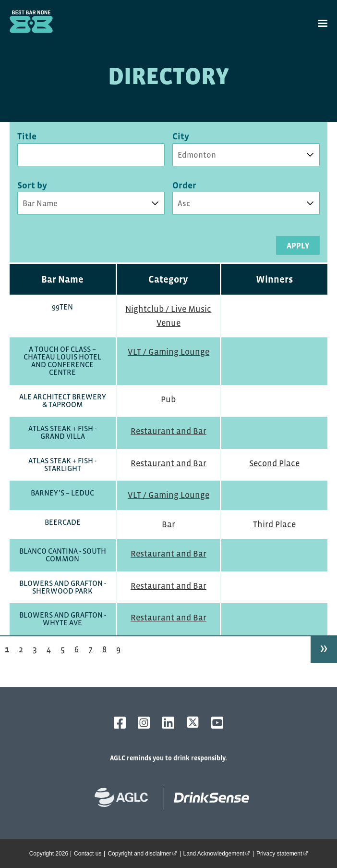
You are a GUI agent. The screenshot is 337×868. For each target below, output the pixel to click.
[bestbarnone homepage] (207, 799)
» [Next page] (324, 647)
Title (27, 136)
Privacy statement (283, 853)
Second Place (274, 463)
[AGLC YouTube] (217, 723)
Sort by (32, 185)
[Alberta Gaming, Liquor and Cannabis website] (126, 799)
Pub (168, 399)
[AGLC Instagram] (144, 723)
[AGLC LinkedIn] (168, 723)
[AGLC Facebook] (120, 723)
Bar (168, 524)
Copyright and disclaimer (144, 853)
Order (184, 185)
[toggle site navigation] (323, 23)
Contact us (88, 854)
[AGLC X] (193, 722)
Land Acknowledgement (218, 853)
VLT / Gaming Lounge (168, 352)
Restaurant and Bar (168, 431)
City (181, 136)
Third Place (274, 524)
